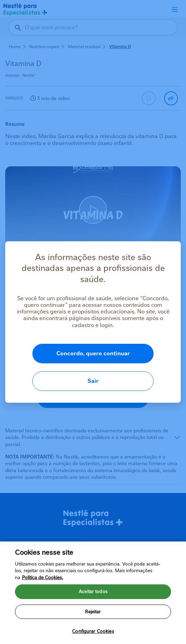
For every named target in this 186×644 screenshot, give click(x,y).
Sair (93, 381)
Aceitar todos (93, 597)
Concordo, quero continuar (93, 353)
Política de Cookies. (42, 583)
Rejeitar (93, 617)
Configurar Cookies (93, 637)
